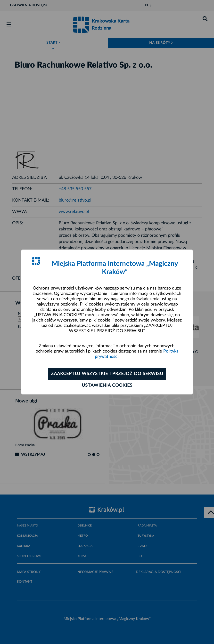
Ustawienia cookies (107, 385)
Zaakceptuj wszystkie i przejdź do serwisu (107, 374)
